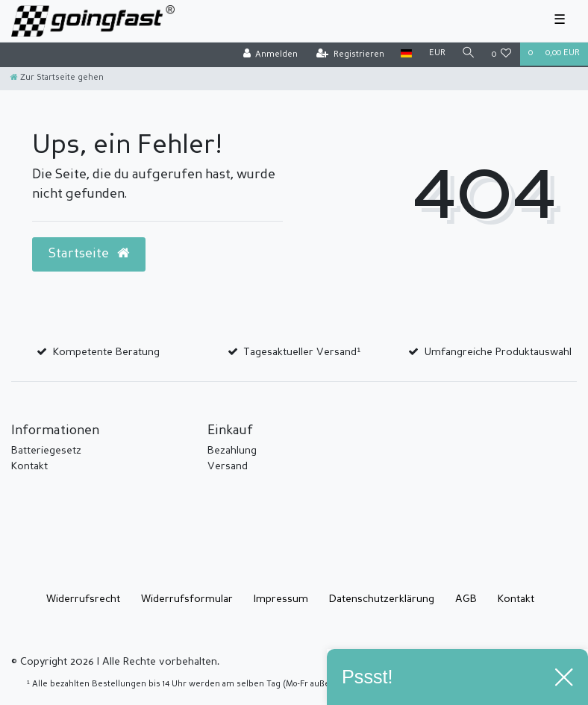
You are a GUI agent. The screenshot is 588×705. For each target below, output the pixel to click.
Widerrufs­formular (187, 599)
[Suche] (469, 54)
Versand (228, 466)
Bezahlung (232, 451)
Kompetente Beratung (106, 352)
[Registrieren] (350, 55)
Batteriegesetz (46, 451)
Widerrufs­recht (83, 599)
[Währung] (437, 54)
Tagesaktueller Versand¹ (302, 352)
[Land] (406, 54)
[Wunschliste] (502, 55)
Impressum (281, 599)
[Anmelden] (270, 55)
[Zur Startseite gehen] (57, 78)
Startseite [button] (89, 254)
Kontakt (29, 466)
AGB (466, 599)
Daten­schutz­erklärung (382, 599)
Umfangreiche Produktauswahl (498, 352)
